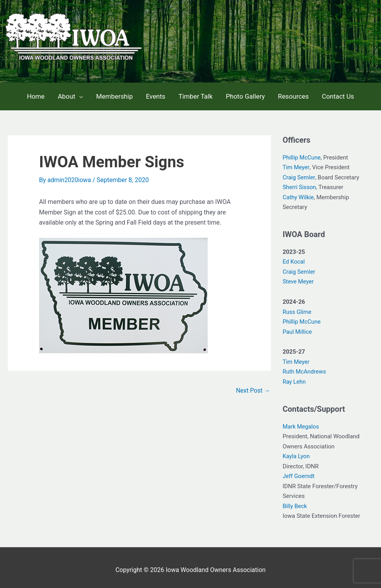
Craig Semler (299, 173)
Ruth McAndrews (305, 367)
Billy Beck (295, 502)
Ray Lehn (295, 377)
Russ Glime (297, 308)
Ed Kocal (294, 257)
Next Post (253, 386)
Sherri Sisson (300, 183)
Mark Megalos (301, 422)
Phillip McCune (302, 153)
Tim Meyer (296, 163)
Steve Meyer (299, 277)
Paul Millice (298, 328)
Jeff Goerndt (299, 472)
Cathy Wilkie (299, 193)
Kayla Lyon (296, 452)
